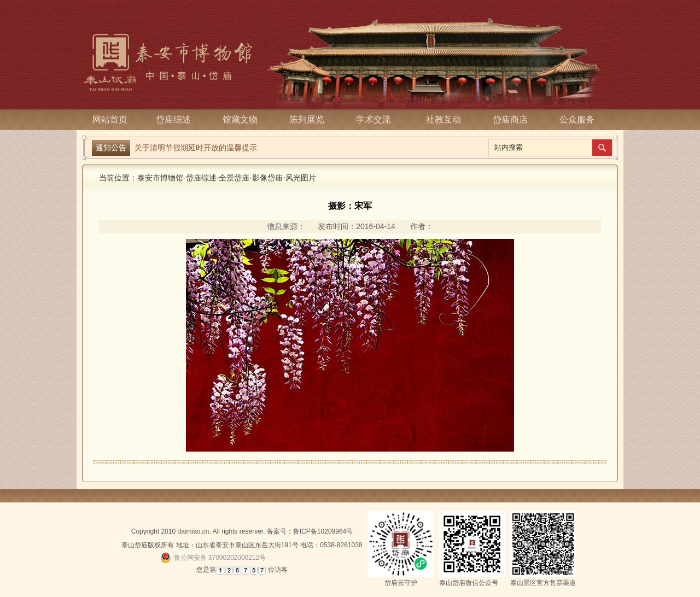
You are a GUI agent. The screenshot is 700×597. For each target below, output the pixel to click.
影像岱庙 (267, 178)
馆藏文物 (243, 119)
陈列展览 (310, 119)
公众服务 (577, 119)
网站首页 (110, 119)
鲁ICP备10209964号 (323, 531)
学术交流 (377, 119)
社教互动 (444, 119)
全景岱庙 (234, 178)
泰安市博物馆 (160, 178)
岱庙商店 (510, 119)
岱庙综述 (177, 119)
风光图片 (301, 178)
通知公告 (111, 148)
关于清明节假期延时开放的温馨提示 (196, 147)
